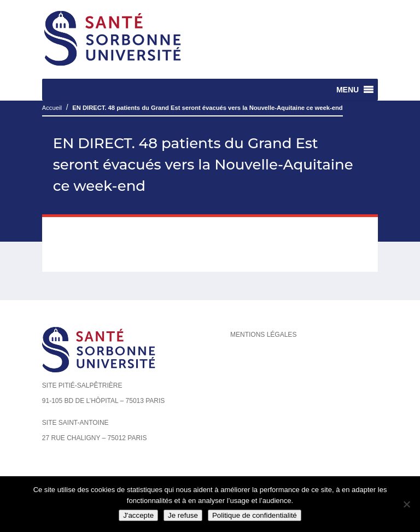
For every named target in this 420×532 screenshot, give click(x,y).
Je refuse (183, 515)
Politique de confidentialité (255, 515)
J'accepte (138, 515)
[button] (348, 90)
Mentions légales (263, 335)
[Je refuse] (406, 504)
